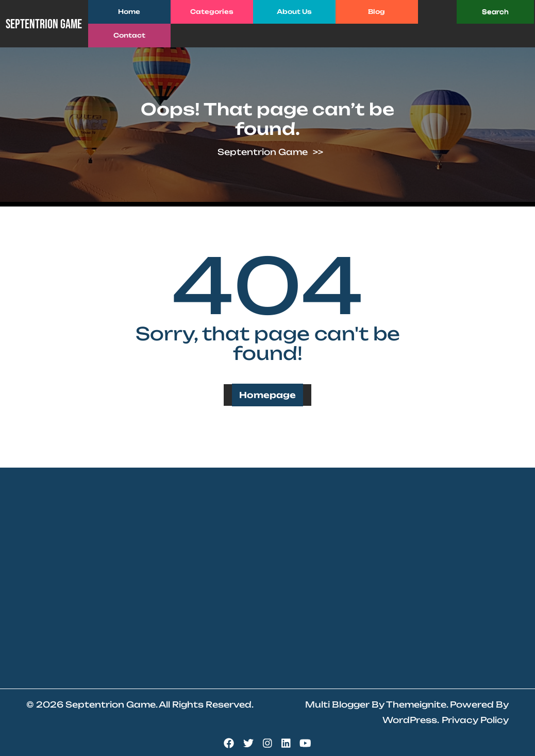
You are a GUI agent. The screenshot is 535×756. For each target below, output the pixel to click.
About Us (294, 12)
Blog (377, 12)
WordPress (410, 720)
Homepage (267, 395)
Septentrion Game (44, 24)
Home (129, 12)
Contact (129, 35)
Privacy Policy (475, 720)
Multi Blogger (337, 705)
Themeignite (416, 705)
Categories (212, 12)
